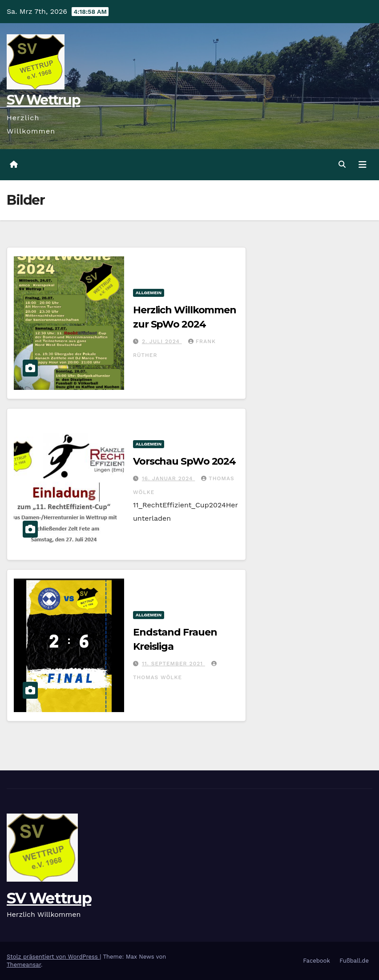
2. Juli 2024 (162, 341)
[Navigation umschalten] (363, 165)
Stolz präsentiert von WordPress (53, 957)
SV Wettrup (43, 100)
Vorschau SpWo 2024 (184, 461)
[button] (342, 164)
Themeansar (24, 965)
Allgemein (149, 293)
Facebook (317, 961)
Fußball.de (354, 961)
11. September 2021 (173, 664)
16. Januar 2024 (168, 478)
